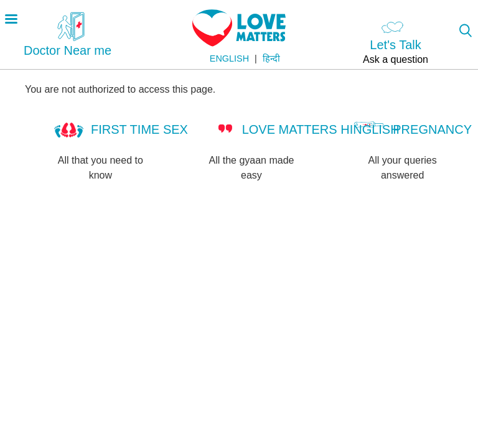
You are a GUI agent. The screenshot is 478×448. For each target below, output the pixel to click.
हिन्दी (271, 58)
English (229, 58)
